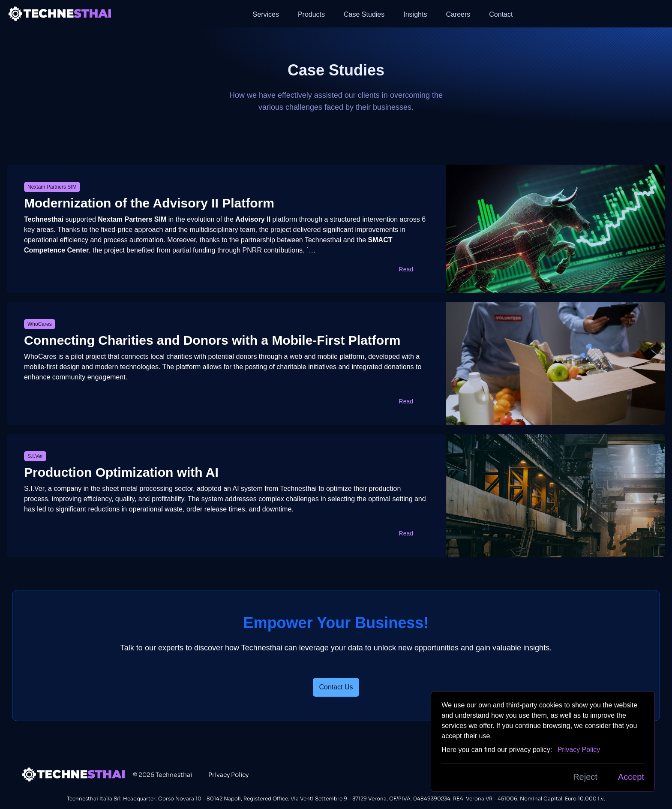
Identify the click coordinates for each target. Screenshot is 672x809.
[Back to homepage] (60, 14)
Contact (501, 14)
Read (412, 269)
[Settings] (658, 14)
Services (266, 14)
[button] (658, 14)
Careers (458, 14)
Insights (415, 14)
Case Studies (364, 14)
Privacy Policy (228, 775)
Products (311, 14)
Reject (585, 777)
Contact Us (336, 687)
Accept (631, 777)
